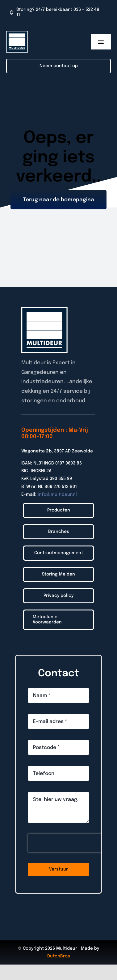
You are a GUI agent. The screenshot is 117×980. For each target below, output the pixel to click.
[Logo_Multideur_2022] (17, 34)
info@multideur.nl (57, 494)
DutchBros (59, 956)
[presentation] (67, 843)
